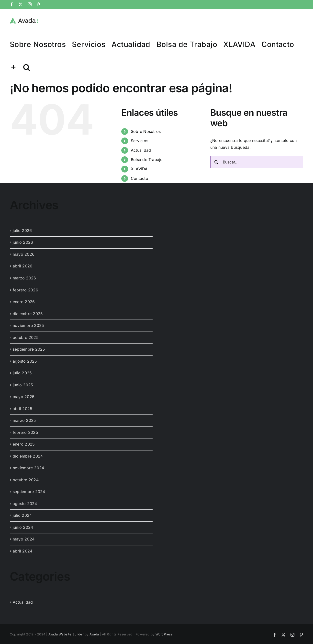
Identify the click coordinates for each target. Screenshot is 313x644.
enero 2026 (24, 302)
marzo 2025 (24, 420)
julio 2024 (22, 515)
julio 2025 (22, 373)
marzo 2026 (24, 278)
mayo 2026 (24, 254)
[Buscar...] (257, 162)
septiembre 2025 (29, 349)
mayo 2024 (24, 539)
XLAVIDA (139, 169)
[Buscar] (216, 162)
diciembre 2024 (28, 456)
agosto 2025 (25, 361)
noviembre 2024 (28, 468)
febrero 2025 (25, 432)
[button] (27, 67)
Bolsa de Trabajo (147, 160)
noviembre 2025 (28, 325)
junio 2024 (23, 527)
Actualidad (141, 150)
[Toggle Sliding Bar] (13, 67)
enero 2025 (24, 444)
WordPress (164, 634)
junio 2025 (23, 385)
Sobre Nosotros (146, 131)
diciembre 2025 (28, 314)
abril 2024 (22, 551)
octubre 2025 (26, 337)
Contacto (140, 178)
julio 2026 (22, 230)
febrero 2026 (25, 290)
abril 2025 (22, 409)
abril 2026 (22, 266)
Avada (94, 634)
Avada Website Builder (66, 634)
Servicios (140, 141)
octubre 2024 (26, 480)
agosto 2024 (25, 504)
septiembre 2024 (29, 492)
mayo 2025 (24, 397)
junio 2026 (23, 242)
